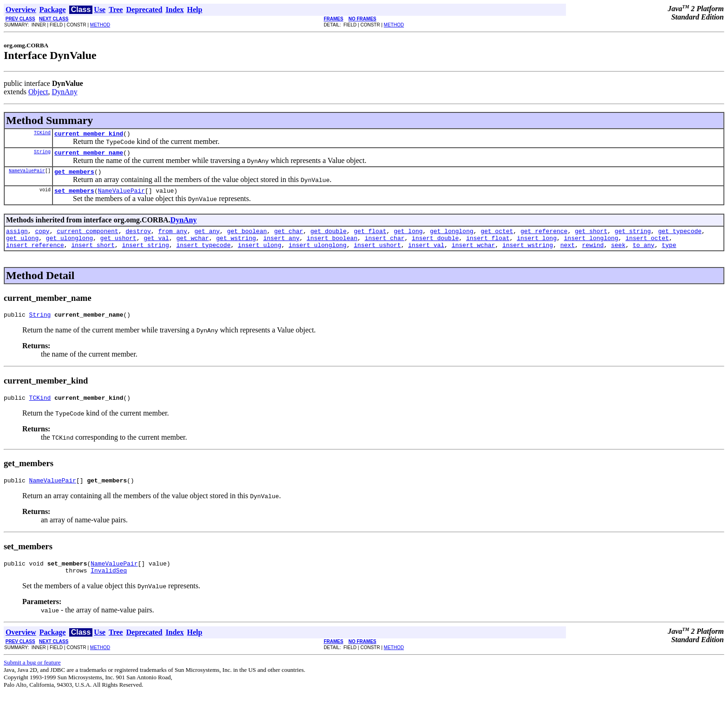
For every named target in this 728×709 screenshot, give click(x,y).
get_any (207, 238)
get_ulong (22, 246)
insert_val (426, 254)
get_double (328, 238)
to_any (644, 254)
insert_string (146, 254)
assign (17, 238)
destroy (138, 238)
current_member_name (89, 155)
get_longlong (452, 238)
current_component (88, 238)
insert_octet (647, 246)
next (568, 254)
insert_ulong (260, 254)
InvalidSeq (109, 587)
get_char (288, 238)
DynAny (65, 92)
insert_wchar (474, 254)
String (42, 154)
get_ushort (118, 246)
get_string (633, 238)
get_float (370, 238)
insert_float (488, 246)
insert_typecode (204, 254)
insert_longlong (591, 246)
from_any (173, 238)
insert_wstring (528, 254)
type (669, 254)
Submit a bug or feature (32, 679)
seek (618, 254)
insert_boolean (332, 246)
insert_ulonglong (318, 254)
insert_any (281, 246)
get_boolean (247, 238)
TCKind (42, 134)
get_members (74, 176)
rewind (593, 254)
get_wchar (193, 246)
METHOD (100, 25)
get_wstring (236, 246)
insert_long (537, 246)
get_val (156, 246)
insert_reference (35, 254)
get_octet (497, 238)
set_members (74, 196)
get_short (591, 238)
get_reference (544, 238)
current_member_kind (89, 135)
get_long (408, 238)
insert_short (93, 254)
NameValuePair (27, 175)
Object (38, 92)
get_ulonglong (69, 246)
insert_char (384, 246)
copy (42, 238)
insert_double (435, 246)
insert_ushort (377, 254)
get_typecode (680, 238)
